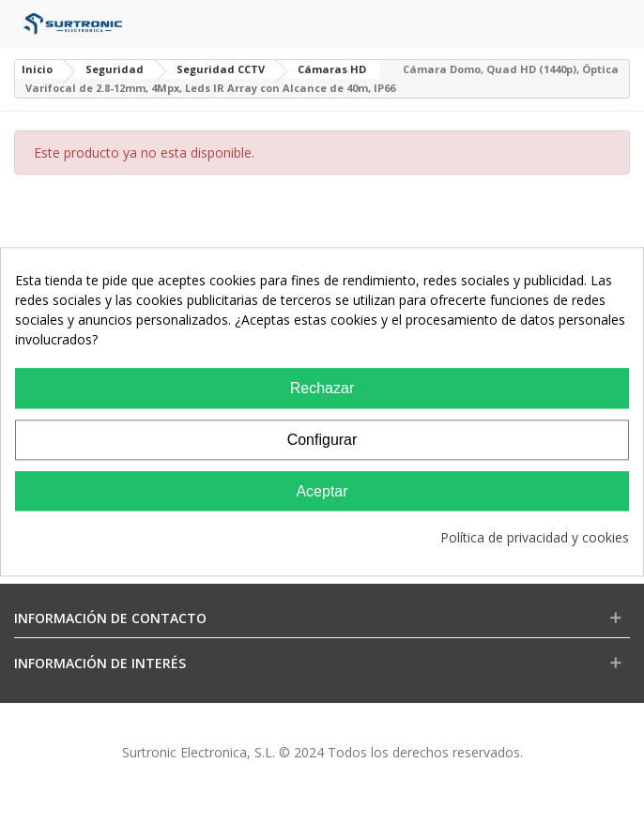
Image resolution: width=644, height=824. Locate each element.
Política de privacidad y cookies (535, 538)
